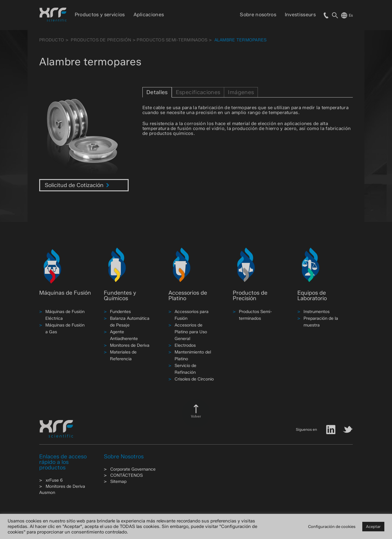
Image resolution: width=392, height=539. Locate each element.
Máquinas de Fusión (65, 293)
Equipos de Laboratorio (312, 296)
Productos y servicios (100, 15)
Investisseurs (300, 15)
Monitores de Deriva (130, 345)
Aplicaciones (149, 15)
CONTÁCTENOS (126, 475)
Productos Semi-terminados (172, 40)
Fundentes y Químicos (120, 296)
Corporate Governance (133, 469)
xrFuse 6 (54, 480)
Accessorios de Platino (188, 296)
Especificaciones (198, 92)
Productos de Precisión (101, 40)
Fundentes (120, 312)
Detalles (157, 92)
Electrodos (185, 345)
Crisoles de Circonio (194, 379)
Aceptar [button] (373, 526)
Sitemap (118, 482)
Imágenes (241, 92)
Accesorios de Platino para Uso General (191, 332)
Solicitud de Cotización (77, 185)
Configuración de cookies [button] (332, 526)
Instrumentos (317, 312)
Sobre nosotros (258, 15)
